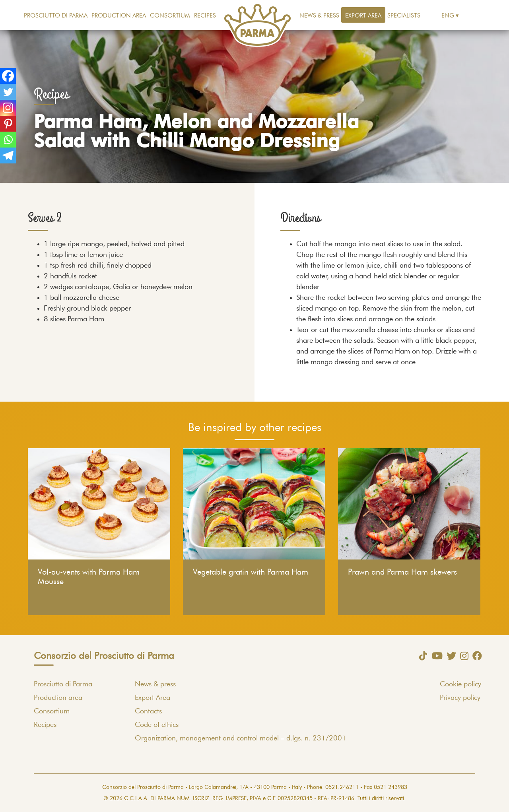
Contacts (148, 711)
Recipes (205, 16)
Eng (448, 16)
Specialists (404, 16)
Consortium (170, 16)
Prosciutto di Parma (56, 16)
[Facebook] (8, 76)
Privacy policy (460, 698)
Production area (119, 16)
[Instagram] (8, 108)
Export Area (363, 16)
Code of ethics (157, 725)
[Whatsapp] (8, 140)
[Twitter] (8, 92)
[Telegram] (8, 155)
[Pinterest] (8, 124)
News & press (319, 16)
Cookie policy (460, 684)
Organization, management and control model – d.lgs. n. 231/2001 (241, 738)
